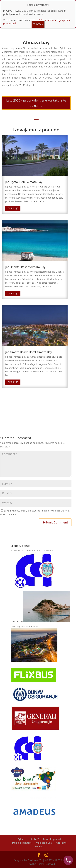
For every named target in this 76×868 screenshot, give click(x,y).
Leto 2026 (34, 839)
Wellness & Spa (44, 843)
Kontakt (39, 846)
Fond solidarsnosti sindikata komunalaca (32, 550)
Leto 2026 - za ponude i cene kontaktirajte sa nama (36, 103)
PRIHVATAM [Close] (38, 24)
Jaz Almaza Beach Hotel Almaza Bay (29, 352)
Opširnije (13, 208)
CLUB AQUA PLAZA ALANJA (24, 626)
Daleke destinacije (22, 843)
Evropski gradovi (52, 839)
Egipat (21, 839)
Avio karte (61, 843)
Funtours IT (34, 860)
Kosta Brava (17, 621)
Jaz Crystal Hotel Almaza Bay (24, 182)
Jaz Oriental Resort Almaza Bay (25, 267)
